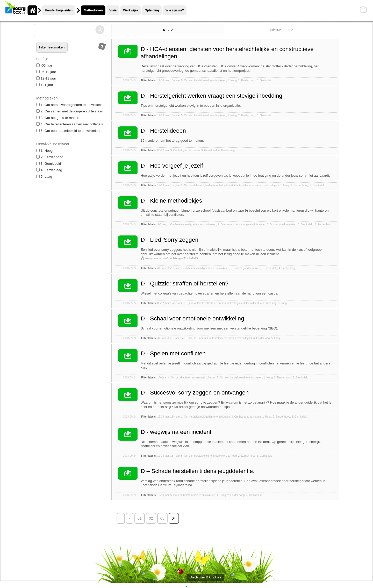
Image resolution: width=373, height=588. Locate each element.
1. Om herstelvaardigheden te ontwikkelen (70, 105)
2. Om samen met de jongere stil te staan (70, 111)
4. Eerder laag (49, 170)
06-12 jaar (46, 72)
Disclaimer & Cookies (205, 577)
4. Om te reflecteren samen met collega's (70, 124)
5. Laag (44, 177)
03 (162, 518)
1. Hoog (44, 151)
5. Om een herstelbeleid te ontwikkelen (68, 131)
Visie (113, 10)
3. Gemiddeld (49, 164)
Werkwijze (131, 10)
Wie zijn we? (175, 10)
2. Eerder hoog (50, 157)
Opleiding (152, 10)
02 (151, 518)
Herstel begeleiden (59, 10)
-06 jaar (44, 65)
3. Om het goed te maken (58, 118)
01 (140, 518)
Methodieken (93, 10)
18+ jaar (45, 85)
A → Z (168, 30)
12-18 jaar (46, 78)
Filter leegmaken (52, 47)
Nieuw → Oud (282, 30)
